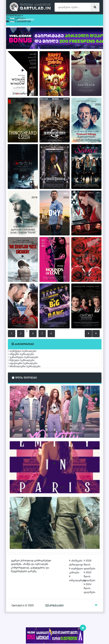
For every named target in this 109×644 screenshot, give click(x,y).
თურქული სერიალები (26, 354)
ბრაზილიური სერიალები (28, 396)
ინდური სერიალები (25, 362)
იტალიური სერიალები (26, 387)
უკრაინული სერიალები (27, 370)
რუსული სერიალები (25, 379)
